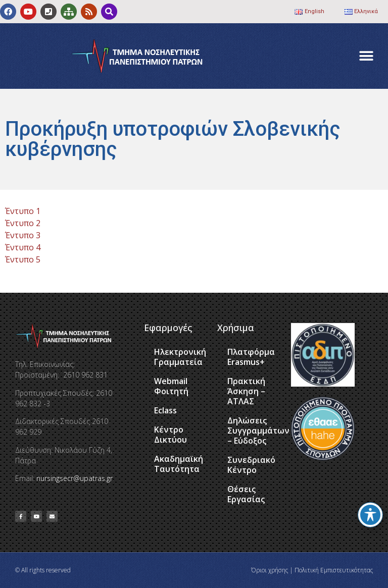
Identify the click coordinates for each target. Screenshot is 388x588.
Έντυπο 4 (23, 247)
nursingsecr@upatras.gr (75, 478)
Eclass (165, 410)
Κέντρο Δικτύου (171, 435)
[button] (367, 56)
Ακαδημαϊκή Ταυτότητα (179, 464)
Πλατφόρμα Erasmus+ (251, 357)
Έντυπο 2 (23, 223)
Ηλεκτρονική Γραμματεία (180, 357)
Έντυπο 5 (23, 259)
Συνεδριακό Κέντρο (251, 465)
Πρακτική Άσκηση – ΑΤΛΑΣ (246, 391)
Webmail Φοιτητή (171, 386)
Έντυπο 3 (23, 235)
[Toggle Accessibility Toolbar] (370, 515)
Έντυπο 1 (23, 211)
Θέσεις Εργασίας (246, 494)
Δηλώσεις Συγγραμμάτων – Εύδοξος (254, 431)
